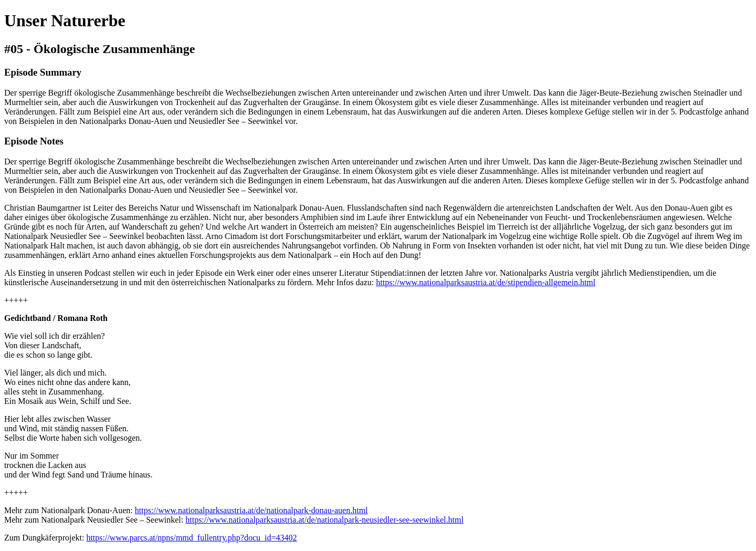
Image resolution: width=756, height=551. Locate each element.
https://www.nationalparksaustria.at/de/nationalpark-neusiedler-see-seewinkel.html (324, 520)
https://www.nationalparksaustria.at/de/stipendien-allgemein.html (486, 282)
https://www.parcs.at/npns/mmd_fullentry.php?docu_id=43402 (191, 538)
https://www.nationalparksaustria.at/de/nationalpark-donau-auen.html (251, 510)
